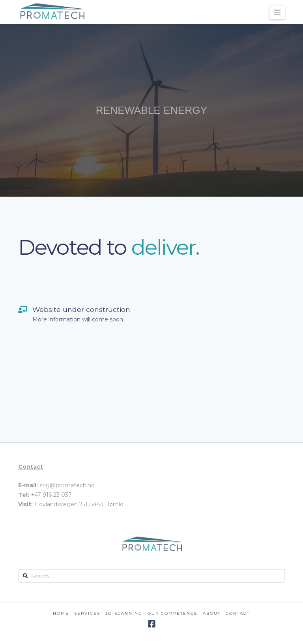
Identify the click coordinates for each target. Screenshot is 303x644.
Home (61, 613)
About (212, 613)
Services (87, 613)
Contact (238, 613)
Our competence (173, 613)
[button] (277, 12)
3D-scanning (124, 613)
